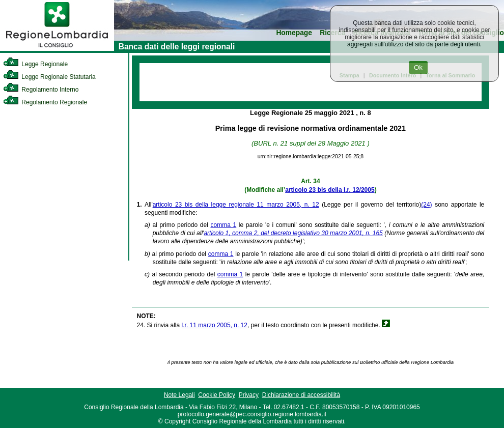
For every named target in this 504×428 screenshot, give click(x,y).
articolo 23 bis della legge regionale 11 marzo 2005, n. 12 (236, 205)
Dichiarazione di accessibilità (301, 395)
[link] (57, 49)
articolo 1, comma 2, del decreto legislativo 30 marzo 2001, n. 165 (293, 233)
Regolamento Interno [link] (41, 90)
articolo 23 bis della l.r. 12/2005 (330, 190)
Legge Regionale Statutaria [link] (49, 77)
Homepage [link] (294, 33)
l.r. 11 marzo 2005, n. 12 (215, 325)
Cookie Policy (217, 395)
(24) (426, 205)
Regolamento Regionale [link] (45, 102)
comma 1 (224, 225)
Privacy (249, 395)
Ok (418, 67)
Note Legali (179, 395)
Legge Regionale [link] (35, 64)
